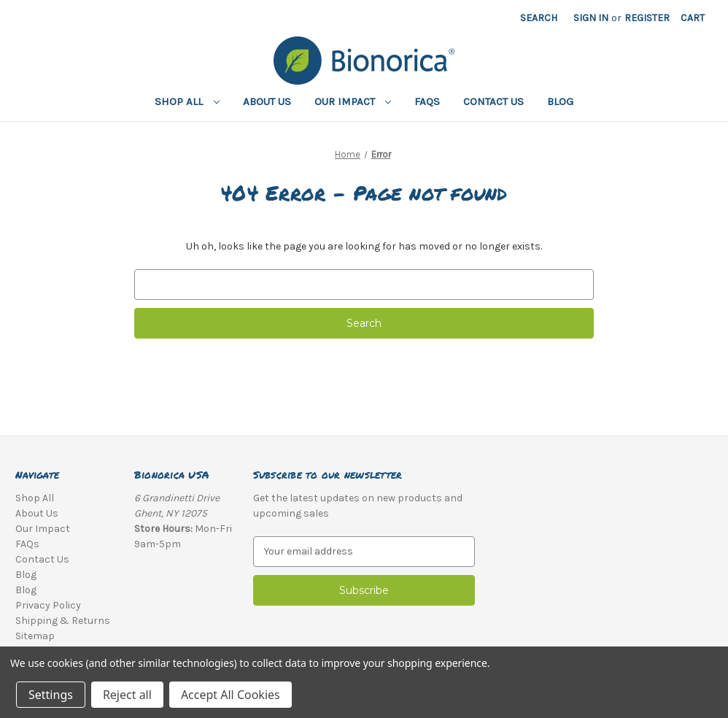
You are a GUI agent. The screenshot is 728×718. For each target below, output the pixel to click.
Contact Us (493, 101)
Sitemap (35, 636)
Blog (560, 101)
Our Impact (353, 101)
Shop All (187, 101)
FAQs (427, 101)
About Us (267, 101)
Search (539, 18)
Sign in (591, 18)
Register (647, 18)
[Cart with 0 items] (693, 18)
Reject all (127, 695)
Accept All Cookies (231, 695)
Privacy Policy (48, 605)
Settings (51, 695)
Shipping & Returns (63, 621)
